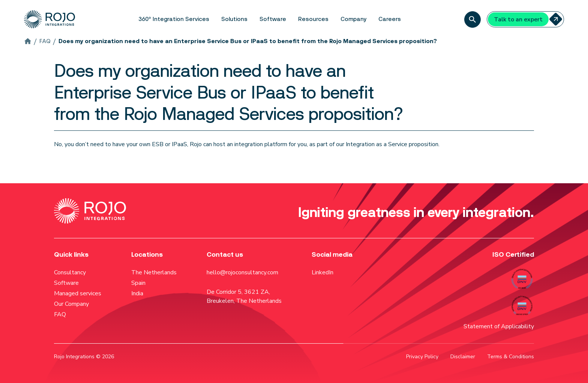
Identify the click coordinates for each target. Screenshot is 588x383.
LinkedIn (322, 272)
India (137, 293)
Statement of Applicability (499, 326)
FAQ (60, 314)
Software (66, 283)
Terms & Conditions (511, 357)
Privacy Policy (422, 357)
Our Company (71, 304)
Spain (138, 283)
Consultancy (70, 272)
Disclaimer (463, 357)
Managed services (78, 293)
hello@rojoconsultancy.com (242, 272)
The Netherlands (154, 272)
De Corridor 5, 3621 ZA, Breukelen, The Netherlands (244, 296)
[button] (174, 19)
